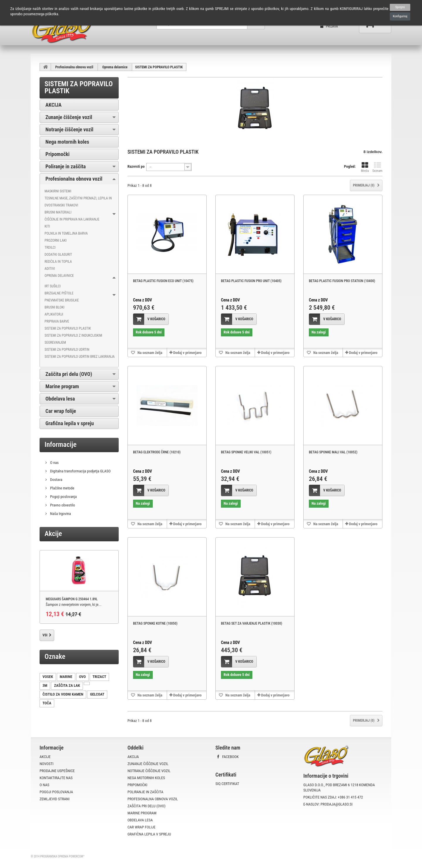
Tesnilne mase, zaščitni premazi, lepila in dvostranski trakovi (78, 202)
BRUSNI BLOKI (55, 307)
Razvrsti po (136, 166)
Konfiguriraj (400, 16)
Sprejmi (400, 7)
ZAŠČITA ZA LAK (67, 685)
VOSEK (48, 677)
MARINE (66, 677)
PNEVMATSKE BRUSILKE (62, 300)
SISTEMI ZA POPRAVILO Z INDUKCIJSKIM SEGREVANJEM (73, 339)
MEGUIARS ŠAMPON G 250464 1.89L (72, 599)
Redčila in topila (58, 262)
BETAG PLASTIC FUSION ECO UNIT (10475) (163, 281)
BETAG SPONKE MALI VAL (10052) (333, 452)
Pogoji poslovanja (63, 497)
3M (45, 685)
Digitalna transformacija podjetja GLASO (80, 471)
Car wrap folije (61, 411)
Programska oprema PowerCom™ (62, 856)
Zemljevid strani (55, 799)
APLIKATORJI (54, 314)
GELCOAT (97, 694)
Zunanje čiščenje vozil (69, 117)
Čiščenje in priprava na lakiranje (72, 219)
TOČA (47, 703)
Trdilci (50, 247)
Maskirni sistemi (58, 191)
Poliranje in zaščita (66, 166)
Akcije (53, 534)
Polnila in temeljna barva (66, 233)
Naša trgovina (60, 514)
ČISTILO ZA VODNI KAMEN (63, 694)
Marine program (62, 386)
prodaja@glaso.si (337, 804)
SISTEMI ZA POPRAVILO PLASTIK (68, 328)
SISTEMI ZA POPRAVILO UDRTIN (67, 350)
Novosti (47, 764)
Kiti (47, 226)
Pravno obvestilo (62, 505)
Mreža (365, 167)
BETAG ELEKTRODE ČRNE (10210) (157, 452)
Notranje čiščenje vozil (69, 129)
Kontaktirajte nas (56, 778)
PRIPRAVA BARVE (57, 321)
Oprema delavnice (115, 67)
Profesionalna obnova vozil (74, 67)
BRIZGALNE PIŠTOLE (59, 293)
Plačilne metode (62, 488)
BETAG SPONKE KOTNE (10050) (155, 623)
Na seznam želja (149, 353)
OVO (82, 677)
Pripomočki (57, 154)
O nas (54, 463)
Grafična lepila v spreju (70, 423)
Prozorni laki (56, 240)
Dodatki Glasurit (58, 255)
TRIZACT (99, 677)
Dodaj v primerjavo (187, 353)
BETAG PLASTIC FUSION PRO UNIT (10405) (251, 281)
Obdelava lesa (60, 399)
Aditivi (50, 269)
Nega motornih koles (67, 142)
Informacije (61, 445)
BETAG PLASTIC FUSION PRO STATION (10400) (342, 281)
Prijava (329, 26)
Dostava (56, 480)
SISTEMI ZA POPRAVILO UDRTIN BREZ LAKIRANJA (80, 357)
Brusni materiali (58, 212)
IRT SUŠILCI (53, 286)
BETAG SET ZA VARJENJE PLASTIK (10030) (252, 623)
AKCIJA (53, 105)
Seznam (377, 167)
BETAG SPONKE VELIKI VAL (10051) (246, 452)
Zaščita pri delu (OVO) (69, 374)
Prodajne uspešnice (57, 771)
